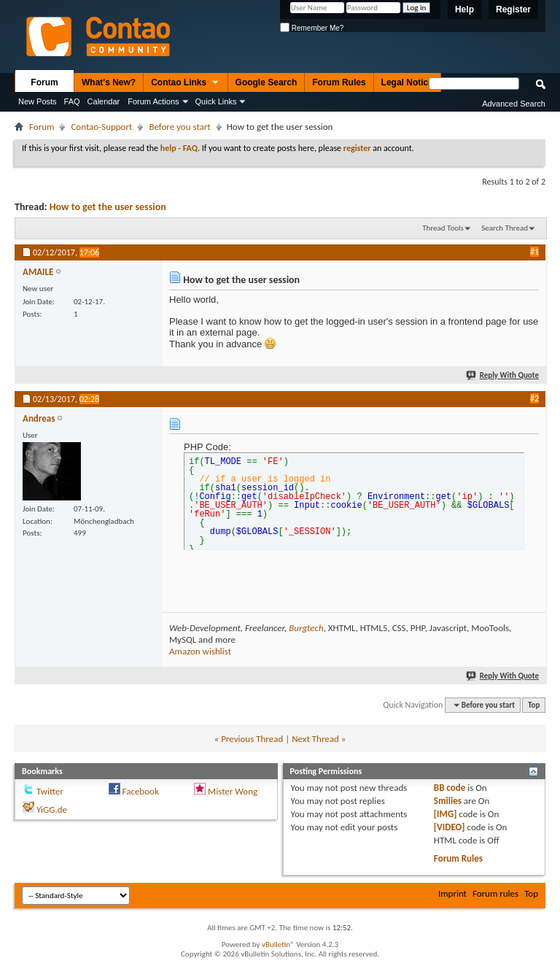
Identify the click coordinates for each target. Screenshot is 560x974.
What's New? (109, 82)
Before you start (179, 127)
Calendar (104, 101)
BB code (450, 788)
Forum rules (495, 893)
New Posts (38, 101)
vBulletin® (278, 944)
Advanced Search (514, 104)
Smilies (448, 801)
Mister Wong (233, 791)
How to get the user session (108, 207)
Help (464, 9)
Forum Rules (339, 82)
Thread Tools (443, 228)
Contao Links (185, 83)
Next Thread (315, 739)
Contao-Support (101, 127)
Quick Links (216, 101)
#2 (534, 398)
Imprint (452, 893)
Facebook (141, 791)
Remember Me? (312, 28)
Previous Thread (252, 739)
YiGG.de (52, 809)
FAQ (72, 101)
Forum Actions (153, 101)
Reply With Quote (503, 375)
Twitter (50, 791)
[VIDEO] (450, 827)
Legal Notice (407, 82)
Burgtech (306, 628)
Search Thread (505, 228)
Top (534, 705)
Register (513, 9)
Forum (44, 82)
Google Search (267, 82)
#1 (534, 252)
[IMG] (446, 814)
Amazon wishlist (200, 651)
